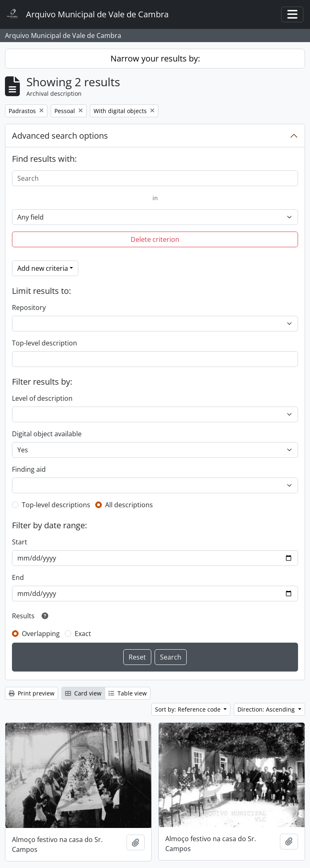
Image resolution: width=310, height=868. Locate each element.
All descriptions (129, 505)
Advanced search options (60, 136)
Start (20, 542)
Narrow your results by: (155, 58)
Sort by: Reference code (189, 709)
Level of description (42, 398)
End (18, 577)
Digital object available (47, 434)
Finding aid (29, 469)
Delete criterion (155, 239)
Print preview (32, 693)
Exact (83, 634)
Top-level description (45, 343)
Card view (83, 693)
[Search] (155, 178)
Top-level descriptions (56, 505)
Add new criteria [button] (43, 268)
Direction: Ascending (267, 709)
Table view (128, 693)
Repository (29, 307)
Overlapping (41, 634)
